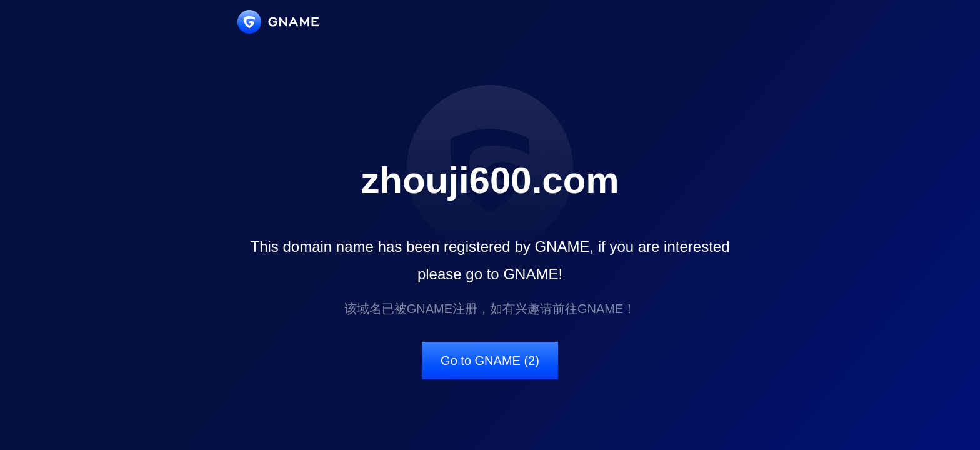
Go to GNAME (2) (490, 361)
